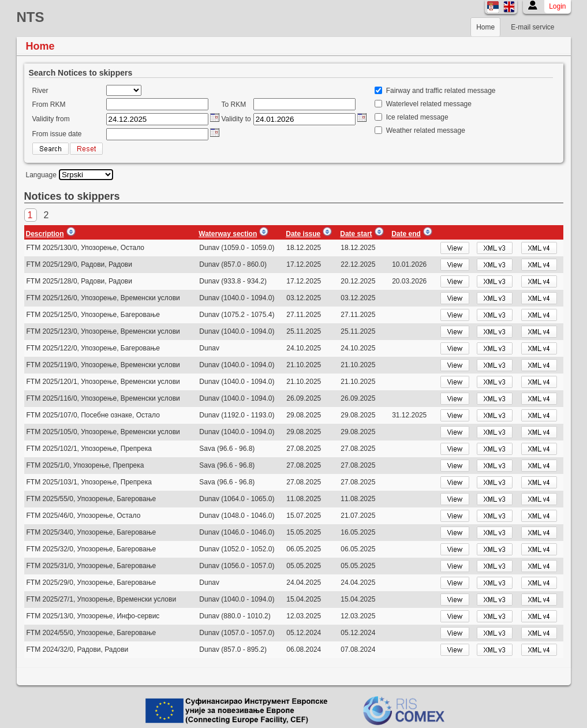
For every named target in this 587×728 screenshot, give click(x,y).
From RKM (49, 104)
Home (485, 27)
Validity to (236, 119)
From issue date (57, 134)
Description (45, 234)
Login (557, 6)
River (40, 91)
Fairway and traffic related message (441, 91)
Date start (356, 234)
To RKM (234, 104)
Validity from (51, 119)
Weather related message (426, 130)
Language (41, 175)
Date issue (303, 234)
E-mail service (532, 27)
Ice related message (417, 117)
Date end (406, 234)
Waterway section (228, 234)
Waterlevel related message (429, 104)
